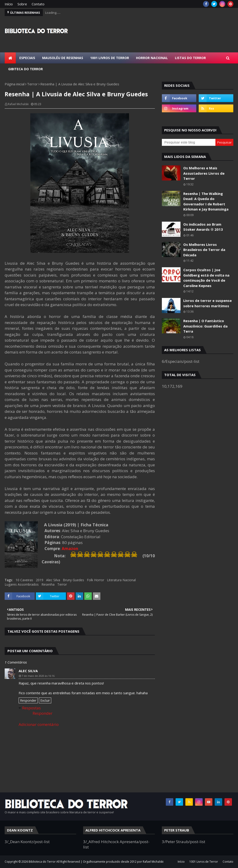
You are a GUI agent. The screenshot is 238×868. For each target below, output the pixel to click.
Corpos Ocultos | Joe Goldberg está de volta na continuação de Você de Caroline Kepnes (206, 278)
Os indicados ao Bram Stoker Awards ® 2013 (203, 227)
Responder (28, 700)
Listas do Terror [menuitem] (190, 58)
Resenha (48, 584)
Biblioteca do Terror (42, 862)
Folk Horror (95, 580)
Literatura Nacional (121, 580)
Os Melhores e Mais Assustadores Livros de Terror (204, 173)
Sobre (22, 4)
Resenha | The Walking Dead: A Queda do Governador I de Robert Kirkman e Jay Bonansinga (206, 201)
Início (9, 4)
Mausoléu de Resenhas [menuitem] (63, 58)
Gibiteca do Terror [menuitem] (25, 69)
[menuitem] (10, 58)
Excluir (45, 700)
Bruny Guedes (73, 580)
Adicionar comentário (39, 724)
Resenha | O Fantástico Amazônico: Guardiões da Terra (205, 326)
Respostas (31, 708)
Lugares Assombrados (22, 584)
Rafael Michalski (18, 104)
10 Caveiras (24, 580)
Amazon (70, 549)
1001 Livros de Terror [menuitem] (110, 58)
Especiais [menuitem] (27, 58)
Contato (38, 4)
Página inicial (15, 84)
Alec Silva (53, 580)
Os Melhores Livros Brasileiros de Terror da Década (204, 250)
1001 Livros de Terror (204, 862)
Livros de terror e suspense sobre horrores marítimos (207, 303)
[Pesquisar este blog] (189, 142)
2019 (40, 580)
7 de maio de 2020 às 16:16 (38, 676)
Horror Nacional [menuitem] (152, 58)
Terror (32, 84)
